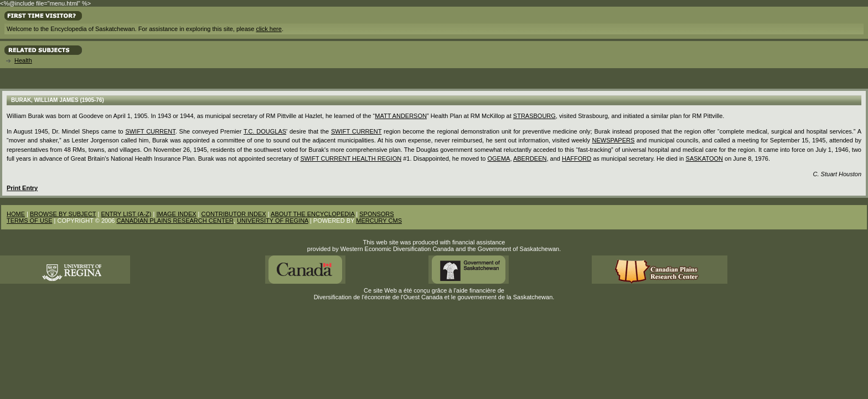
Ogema (498, 158)
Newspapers (613, 140)
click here (268, 29)
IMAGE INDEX (176, 214)
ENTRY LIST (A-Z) (126, 214)
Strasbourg (534, 116)
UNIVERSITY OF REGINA (273, 221)
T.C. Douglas (265, 131)
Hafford (577, 158)
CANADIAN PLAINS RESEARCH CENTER (175, 221)
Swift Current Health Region (351, 158)
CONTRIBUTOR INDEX (234, 214)
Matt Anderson (401, 116)
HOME (16, 214)
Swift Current (150, 131)
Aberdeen (530, 158)
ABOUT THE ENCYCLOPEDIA (312, 214)
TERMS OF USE (30, 221)
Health (23, 60)
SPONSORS (376, 214)
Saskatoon (704, 158)
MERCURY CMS (379, 221)
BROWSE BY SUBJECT (63, 214)
